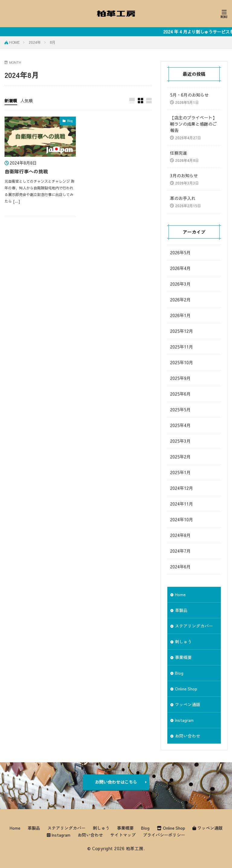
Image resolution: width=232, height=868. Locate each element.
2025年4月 (180, 425)
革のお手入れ (183, 198)
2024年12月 (182, 488)
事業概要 (183, 657)
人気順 (27, 101)
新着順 (11, 101)
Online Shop (186, 689)
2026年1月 (180, 315)
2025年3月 (180, 441)
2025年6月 (180, 394)
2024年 (35, 42)
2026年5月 (180, 252)
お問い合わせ (188, 736)
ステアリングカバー (194, 626)
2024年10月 (182, 519)
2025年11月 (182, 347)
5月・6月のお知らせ (189, 95)
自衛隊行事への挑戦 (26, 171)
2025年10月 (182, 362)
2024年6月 (180, 567)
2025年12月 (182, 331)
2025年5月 (180, 410)
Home (180, 594)
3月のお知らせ (184, 175)
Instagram (184, 720)
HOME (14, 42)
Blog (70, 121)
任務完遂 (179, 153)
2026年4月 (180, 268)
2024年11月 (182, 504)
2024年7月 (180, 551)
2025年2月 (180, 457)
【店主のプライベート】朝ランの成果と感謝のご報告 (193, 124)
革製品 (181, 610)
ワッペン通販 (188, 704)
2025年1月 (180, 472)
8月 (53, 42)
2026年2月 (180, 300)
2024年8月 (180, 535)
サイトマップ (123, 835)
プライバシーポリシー (164, 835)
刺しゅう (183, 641)
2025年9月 (180, 378)
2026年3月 (180, 284)
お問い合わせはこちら (116, 782)
